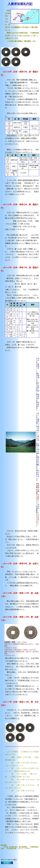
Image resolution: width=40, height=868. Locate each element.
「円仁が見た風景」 (38, 508)
